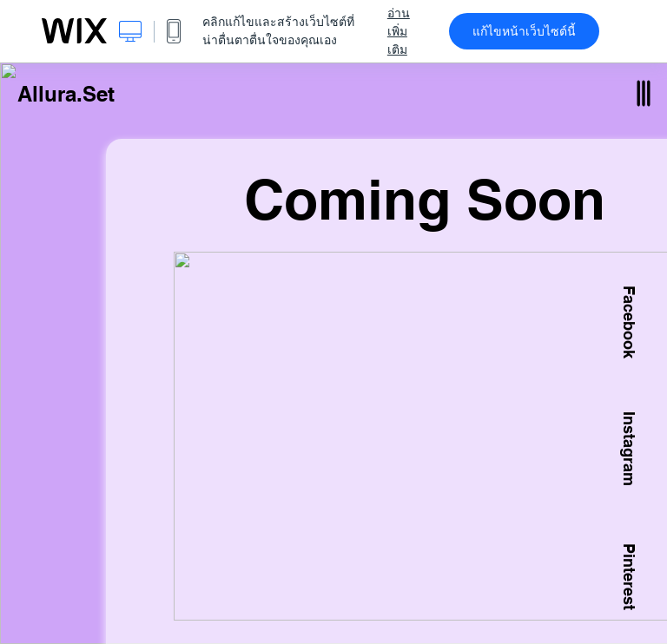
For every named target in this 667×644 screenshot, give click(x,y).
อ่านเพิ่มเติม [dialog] (399, 31)
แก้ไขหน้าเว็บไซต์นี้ (524, 31)
